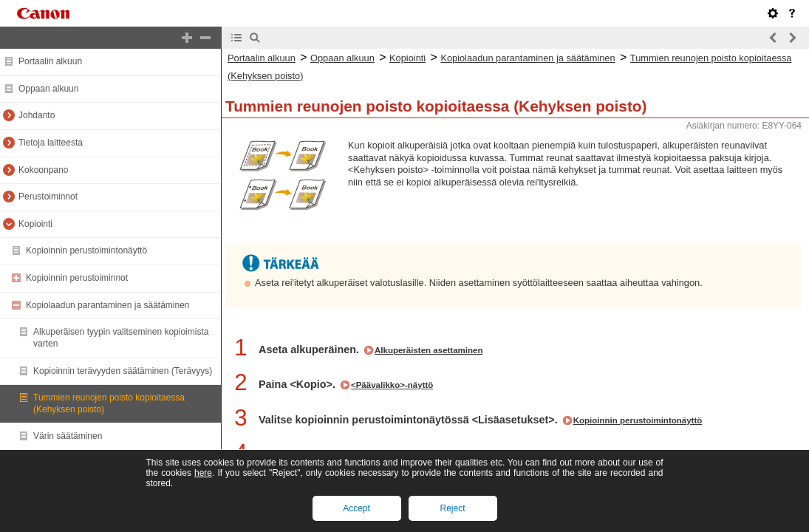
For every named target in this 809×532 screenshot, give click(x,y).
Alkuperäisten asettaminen (429, 350)
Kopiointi (35, 224)
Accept (356, 508)
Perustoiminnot (48, 197)
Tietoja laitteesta (51, 143)
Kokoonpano (43, 170)
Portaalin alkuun (50, 61)
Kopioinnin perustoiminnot (77, 278)
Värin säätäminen (68, 436)
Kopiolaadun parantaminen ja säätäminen (108, 305)
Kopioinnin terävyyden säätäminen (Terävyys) (123, 371)
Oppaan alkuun (48, 89)
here (203, 473)
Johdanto (37, 115)
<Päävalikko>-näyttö (392, 385)
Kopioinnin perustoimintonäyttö (86, 250)
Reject (452, 508)
